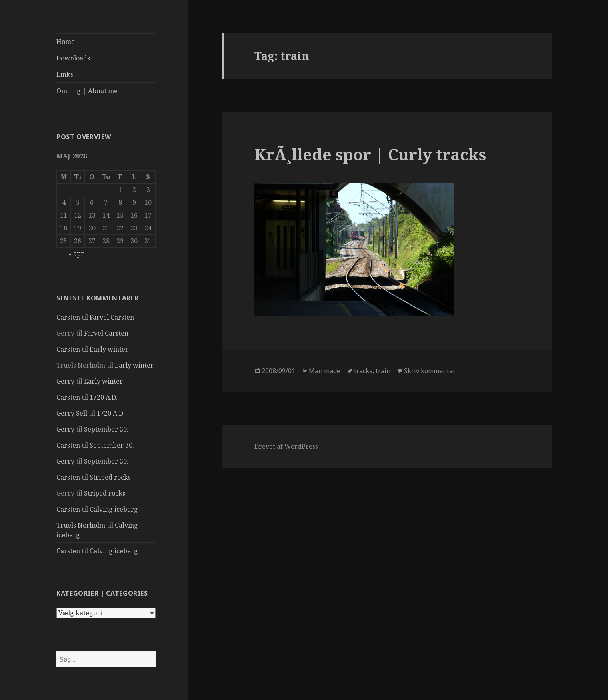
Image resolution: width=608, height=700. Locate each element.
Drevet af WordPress (286, 446)
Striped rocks (110, 477)
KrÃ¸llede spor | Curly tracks (370, 154)
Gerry (65, 381)
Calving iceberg (114, 509)
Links (65, 74)
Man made (325, 371)
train (383, 371)
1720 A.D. (104, 397)
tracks (363, 371)
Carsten (68, 317)
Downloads (73, 58)
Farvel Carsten (112, 317)
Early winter (109, 349)
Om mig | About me (87, 91)
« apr (76, 254)
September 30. (106, 429)
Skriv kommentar (430, 371)
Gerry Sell (72, 413)
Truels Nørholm (81, 525)
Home (66, 42)
